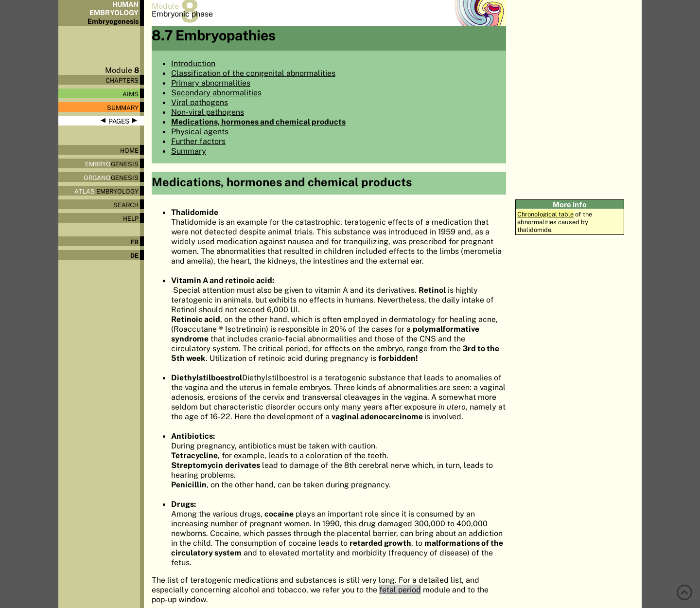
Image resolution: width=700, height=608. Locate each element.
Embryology (106, 191)
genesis (112, 164)
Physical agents (200, 131)
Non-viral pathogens (208, 112)
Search (126, 205)
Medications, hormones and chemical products (258, 122)
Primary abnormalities (211, 83)
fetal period (400, 590)
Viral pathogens (200, 102)
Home (129, 150)
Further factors (198, 141)
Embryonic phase (182, 14)
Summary (123, 107)
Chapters (122, 80)
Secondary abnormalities (216, 92)
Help (131, 218)
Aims (131, 94)
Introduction (193, 63)
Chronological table (545, 214)
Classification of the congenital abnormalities (253, 73)
